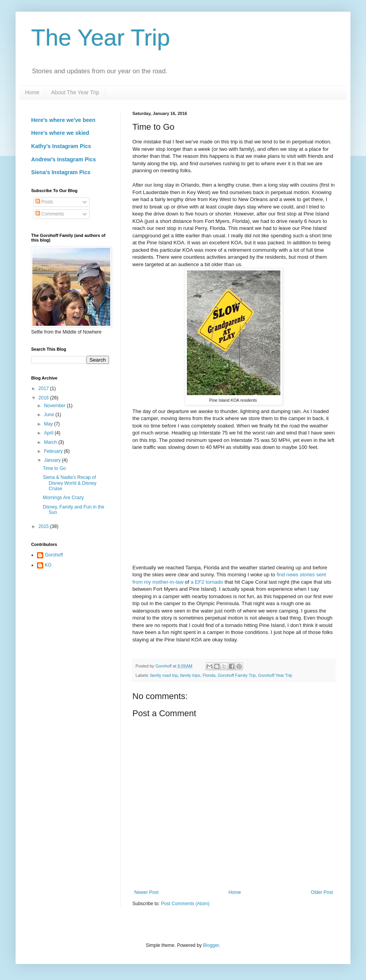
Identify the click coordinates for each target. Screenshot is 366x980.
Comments (50, 214)
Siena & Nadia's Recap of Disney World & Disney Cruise (70, 483)
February (54, 451)
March (51, 442)
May (49, 424)
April (49, 433)
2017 (44, 388)
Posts (44, 202)
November (55, 406)
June (50, 415)
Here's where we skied (60, 133)
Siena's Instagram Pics (61, 172)
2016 (44, 398)
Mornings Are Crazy (63, 498)
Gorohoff (54, 555)
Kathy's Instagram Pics (61, 146)
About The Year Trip (75, 92)
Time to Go (54, 468)
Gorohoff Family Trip (237, 675)
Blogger (211, 945)
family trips (190, 675)
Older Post (322, 892)
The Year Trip (101, 38)
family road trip (164, 675)
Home (32, 92)
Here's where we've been (63, 120)
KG (48, 565)
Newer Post (146, 892)
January (53, 460)
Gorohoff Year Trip (275, 675)
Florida (209, 675)
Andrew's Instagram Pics (63, 159)
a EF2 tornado (207, 582)
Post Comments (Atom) (185, 904)
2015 (44, 526)
